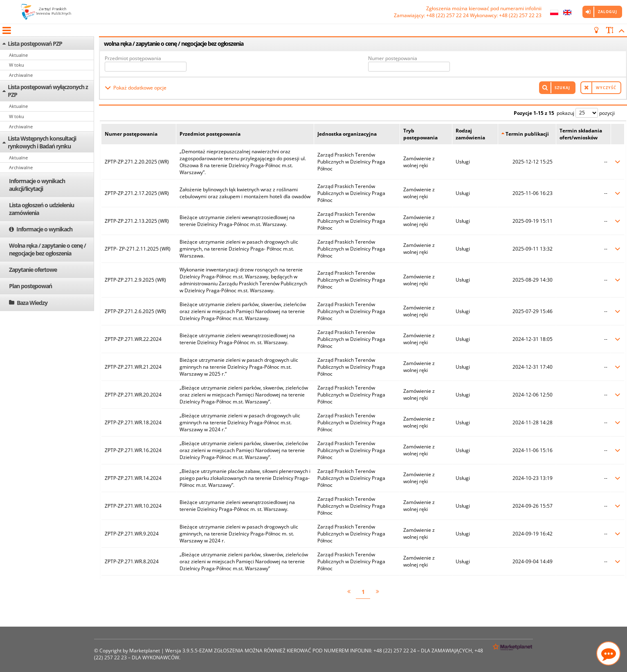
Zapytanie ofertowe (33, 270)
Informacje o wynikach (44, 229)
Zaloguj (608, 12)
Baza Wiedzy (32, 303)
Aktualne (18, 55)
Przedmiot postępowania (133, 58)
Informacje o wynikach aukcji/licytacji (37, 185)
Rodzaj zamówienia (470, 134)
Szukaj (562, 88)
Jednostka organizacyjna (347, 134)
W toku (17, 65)
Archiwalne (21, 75)
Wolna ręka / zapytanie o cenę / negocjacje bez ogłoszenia (47, 249)
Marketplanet (145, 651)
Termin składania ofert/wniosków (581, 134)
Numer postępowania (393, 58)
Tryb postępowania (420, 134)
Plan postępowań (30, 286)
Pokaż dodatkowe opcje (140, 88)
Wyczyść (606, 88)
